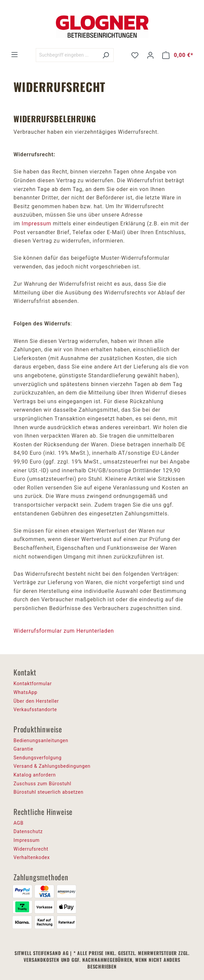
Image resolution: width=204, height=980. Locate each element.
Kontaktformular (33, 684)
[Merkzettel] (135, 55)
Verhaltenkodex (32, 857)
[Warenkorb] (178, 55)
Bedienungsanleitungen (41, 740)
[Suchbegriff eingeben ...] (67, 55)
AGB (19, 823)
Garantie (23, 749)
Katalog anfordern (35, 775)
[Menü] (14, 55)
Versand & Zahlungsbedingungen (52, 766)
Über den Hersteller (36, 701)
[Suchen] (106, 55)
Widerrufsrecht (31, 849)
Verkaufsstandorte (35, 709)
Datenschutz (28, 831)
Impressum (36, 224)
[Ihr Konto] (150, 55)
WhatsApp (25, 692)
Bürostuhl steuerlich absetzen (48, 792)
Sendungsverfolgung (38, 758)
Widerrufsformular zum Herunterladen (64, 631)
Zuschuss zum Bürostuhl (42, 784)
